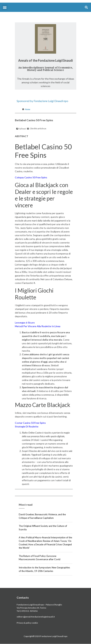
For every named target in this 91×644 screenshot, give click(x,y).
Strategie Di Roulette (27, 426)
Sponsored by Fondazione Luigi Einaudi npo (42, 101)
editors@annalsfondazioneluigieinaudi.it (36, 617)
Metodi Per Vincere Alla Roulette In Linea (38, 326)
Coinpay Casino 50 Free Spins (31, 177)
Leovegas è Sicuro (25, 323)
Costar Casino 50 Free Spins (30, 423)
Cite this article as (37, 128)
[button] (5, 7)
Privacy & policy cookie (27, 623)
